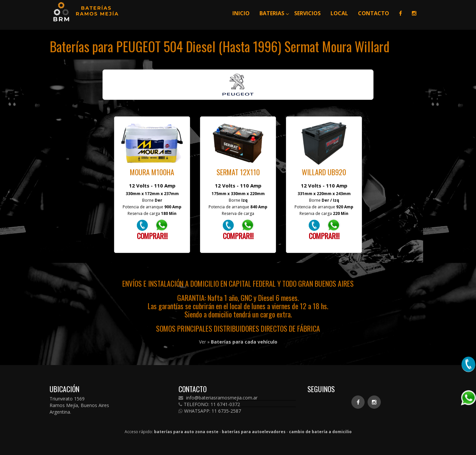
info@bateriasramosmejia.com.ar (218, 398)
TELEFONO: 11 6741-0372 (209, 404)
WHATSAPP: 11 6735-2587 (210, 411)
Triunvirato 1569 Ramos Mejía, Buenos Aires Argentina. (79, 405)
